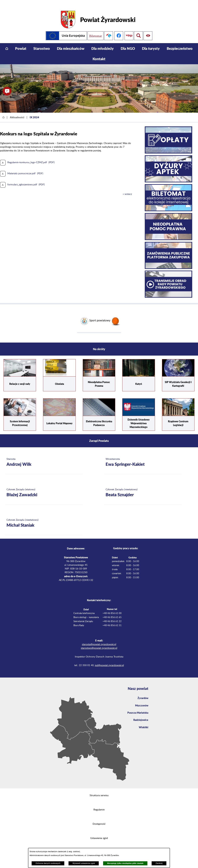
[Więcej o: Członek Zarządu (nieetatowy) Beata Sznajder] (143, 488)
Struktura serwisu (99, 790)
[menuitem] (7, 43)
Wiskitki (143, 724)
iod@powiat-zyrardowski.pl (109, 660)
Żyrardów (142, 693)
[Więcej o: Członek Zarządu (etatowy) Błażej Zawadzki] (44, 488)
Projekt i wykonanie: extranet (99, 847)
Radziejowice (140, 716)
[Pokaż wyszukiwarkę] (149, 30)
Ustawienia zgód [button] (99, 833)
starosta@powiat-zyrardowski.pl (99, 639)
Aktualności (17, 112)
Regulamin (99, 804)
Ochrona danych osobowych (48, 863)
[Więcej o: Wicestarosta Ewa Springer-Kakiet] (143, 457)
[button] (7, 91)
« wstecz (127, 189)
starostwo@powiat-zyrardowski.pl (99, 643)
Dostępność (99, 819)
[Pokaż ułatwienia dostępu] (138, 30)
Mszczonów (141, 701)
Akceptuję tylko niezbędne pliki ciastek (125, 863)
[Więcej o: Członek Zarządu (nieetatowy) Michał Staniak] (44, 518)
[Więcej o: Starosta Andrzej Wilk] (44, 457)
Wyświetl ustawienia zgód (84, 863)
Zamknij (159, 863)
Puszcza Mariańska (137, 708)
